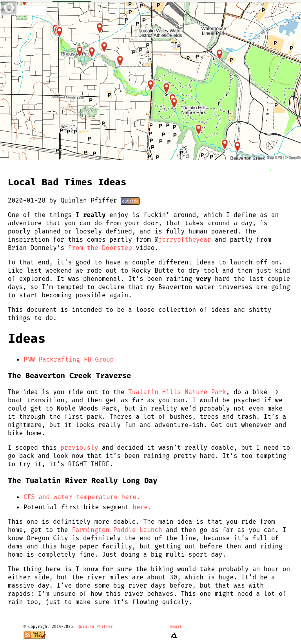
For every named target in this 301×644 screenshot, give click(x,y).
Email (176, 627)
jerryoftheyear (185, 240)
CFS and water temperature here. (82, 497)
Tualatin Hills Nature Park (177, 392)
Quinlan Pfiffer (95, 627)
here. (142, 507)
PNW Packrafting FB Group (69, 359)
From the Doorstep (100, 248)
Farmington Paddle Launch (117, 530)
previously (79, 448)
